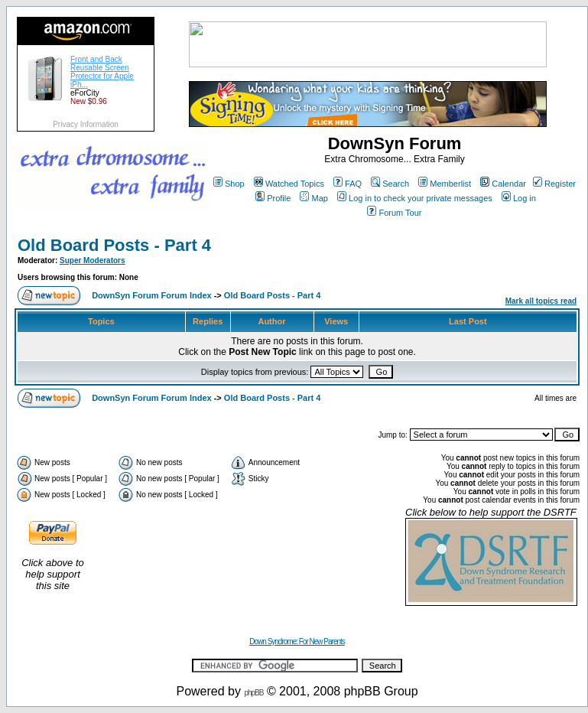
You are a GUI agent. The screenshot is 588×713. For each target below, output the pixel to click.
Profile (273, 198)
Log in (519, 198)
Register (554, 184)
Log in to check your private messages (415, 198)
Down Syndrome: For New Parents (297, 641)
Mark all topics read (541, 301)
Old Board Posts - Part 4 (114, 245)
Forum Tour (394, 213)
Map (313, 198)
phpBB (253, 693)
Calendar (503, 184)
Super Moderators (93, 260)
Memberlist (445, 184)
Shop (229, 184)
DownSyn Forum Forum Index (151, 295)
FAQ (348, 184)
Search (390, 184)
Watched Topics (289, 184)
